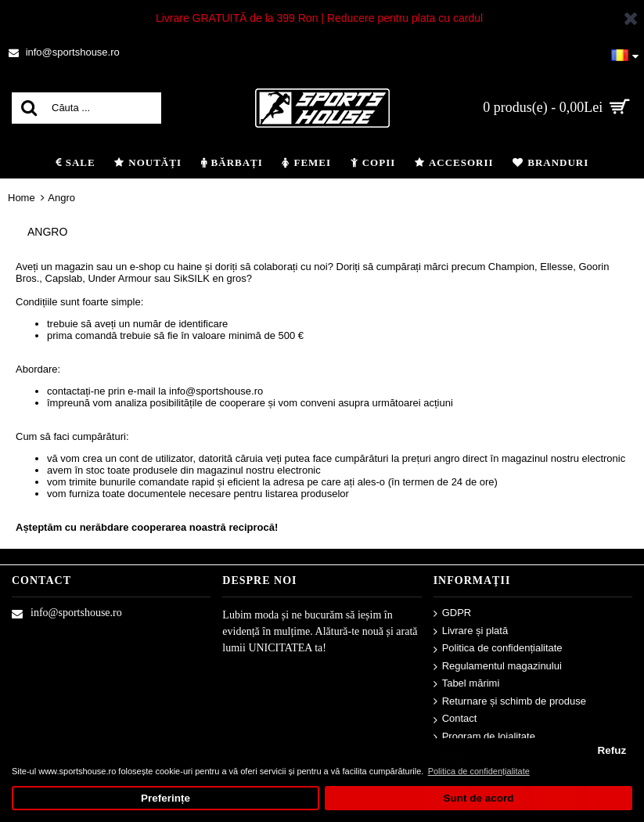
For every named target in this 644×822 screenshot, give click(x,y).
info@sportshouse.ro (67, 613)
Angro (61, 198)
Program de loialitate (484, 737)
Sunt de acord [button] (478, 798)
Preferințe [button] (165, 798)
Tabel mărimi (467, 684)
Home (22, 198)
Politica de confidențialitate (498, 649)
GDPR (453, 613)
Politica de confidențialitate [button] (479, 771)
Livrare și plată (471, 631)
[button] (624, 52)
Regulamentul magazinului (498, 667)
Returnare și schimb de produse (510, 702)
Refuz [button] (612, 750)
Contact (455, 719)
